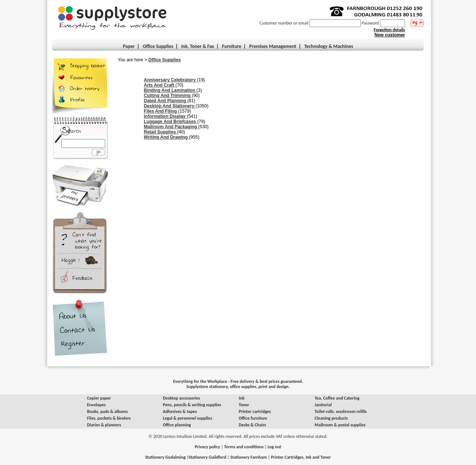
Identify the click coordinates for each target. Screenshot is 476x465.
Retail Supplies (160, 132)
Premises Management (273, 46)
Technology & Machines (329, 46)
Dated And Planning (166, 101)
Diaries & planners (104, 425)
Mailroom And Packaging (171, 127)
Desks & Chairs (252, 425)
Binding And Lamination (170, 90)
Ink (242, 398)
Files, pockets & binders (109, 418)
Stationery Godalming (165, 457)
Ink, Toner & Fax (198, 46)
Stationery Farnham (248, 457)
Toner (244, 405)
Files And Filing (161, 111)
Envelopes (96, 405)
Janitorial (323, 405)
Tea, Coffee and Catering (337, 398)
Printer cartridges (255, 411)
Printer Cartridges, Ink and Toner (301, 457)
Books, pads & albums (107, 411)
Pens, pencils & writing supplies (192, 405)
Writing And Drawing (166, 137)
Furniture (232, 46)
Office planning (177, 425)
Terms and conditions (244, 447)
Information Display (165, 116)
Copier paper (99, 398)
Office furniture (253, 418)
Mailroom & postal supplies (340, 425)
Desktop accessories (181, 398)
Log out (274, 447)
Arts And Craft (160, 85)
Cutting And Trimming (168, 96)
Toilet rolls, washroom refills (341, 411)
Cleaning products (331, 418)
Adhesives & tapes (180, 411)
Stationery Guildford (207, 457)
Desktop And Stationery (170, 106)
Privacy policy (208, 447)
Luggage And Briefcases (171, 122)
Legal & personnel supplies (188, 418)
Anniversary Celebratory (171, 80)
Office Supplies (165, 60)
